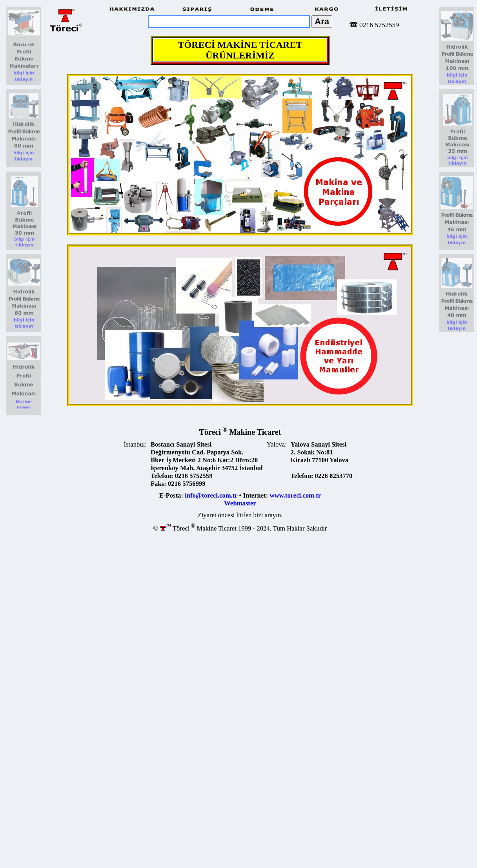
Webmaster (240, 503)
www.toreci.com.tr (296, 495)
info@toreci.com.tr (211, 495)
